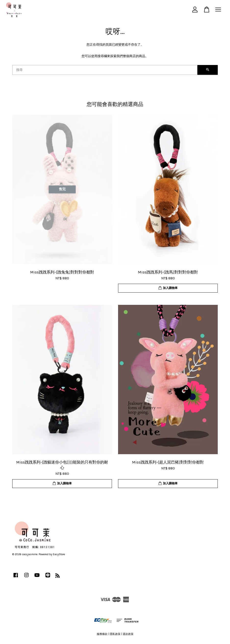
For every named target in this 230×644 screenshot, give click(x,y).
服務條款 (102, 634)
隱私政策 (115, 634)
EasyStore (59, 554)
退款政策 (128, 634)
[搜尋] (105, 70)
